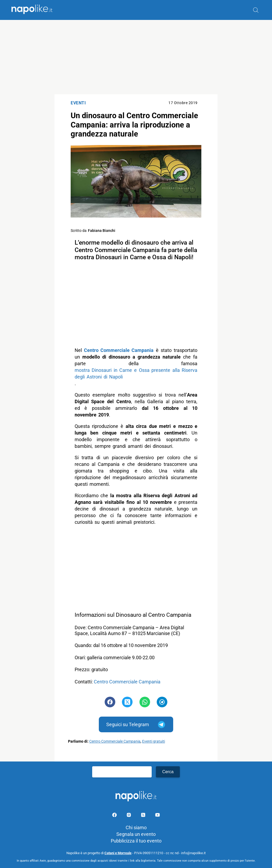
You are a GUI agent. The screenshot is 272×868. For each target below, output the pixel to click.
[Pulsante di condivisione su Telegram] (162, 702)
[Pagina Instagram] (129, 816)
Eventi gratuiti (154, 741)
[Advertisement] (136, 57)
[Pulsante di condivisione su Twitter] (127, 702)
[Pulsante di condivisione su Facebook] (110, 702)
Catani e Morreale (118, 853)
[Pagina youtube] (158, 816)
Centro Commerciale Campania (127, 682)
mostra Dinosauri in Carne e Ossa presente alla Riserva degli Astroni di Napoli (136, 373)
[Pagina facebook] (115, 816)
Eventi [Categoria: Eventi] (78, 103)
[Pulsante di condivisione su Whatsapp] (145, 702)
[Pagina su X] (144, 816)
